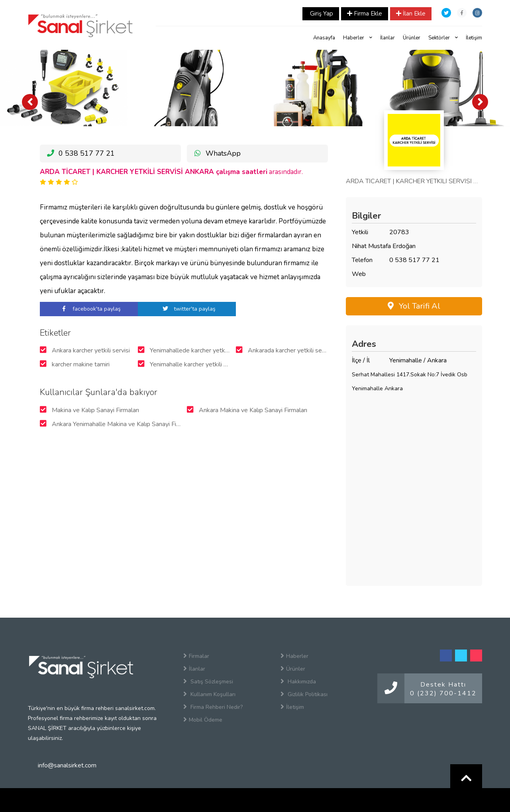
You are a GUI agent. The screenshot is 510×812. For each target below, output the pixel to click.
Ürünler (412, 38)
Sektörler (443, 38)
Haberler (358, 38)
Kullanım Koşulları (209, 694)
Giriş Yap (321, 14)
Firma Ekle (365, 14)
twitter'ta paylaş (187, 309)
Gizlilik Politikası (304, 694)
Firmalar (196, 656)
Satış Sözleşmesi (208, 681)
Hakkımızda (298, 681)
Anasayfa (324, 38)
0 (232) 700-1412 (443, 693)
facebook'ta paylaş (89, 309)
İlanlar (387, 38)
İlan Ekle (411, 14)
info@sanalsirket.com (67, 765)
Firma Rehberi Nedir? (213, 707)
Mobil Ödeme (203, 720)
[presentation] (30, 102)
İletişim (474, 38)
